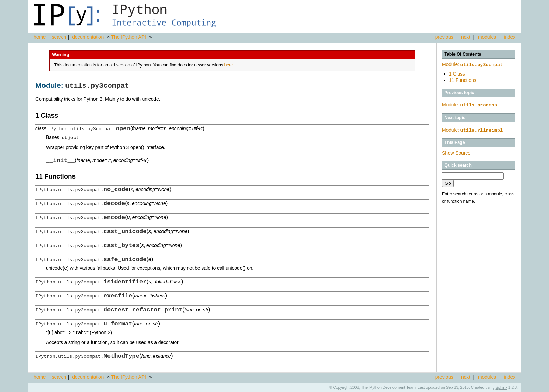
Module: (472, 64)
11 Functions (463, 79)
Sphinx (502, 387)
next (466, 37)
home (40, 37)
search (59, 37)
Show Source (456, 152)
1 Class (457, 73)
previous (444, 37)
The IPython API (129, 37)
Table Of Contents (463, 54)
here (228, 65)
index (510, 37)
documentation (89, 37)
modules (487, 37)
